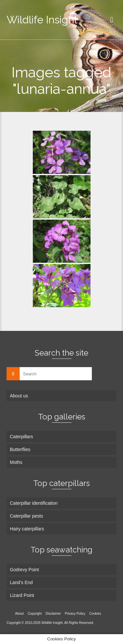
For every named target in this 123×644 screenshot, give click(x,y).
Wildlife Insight (42, 20)
